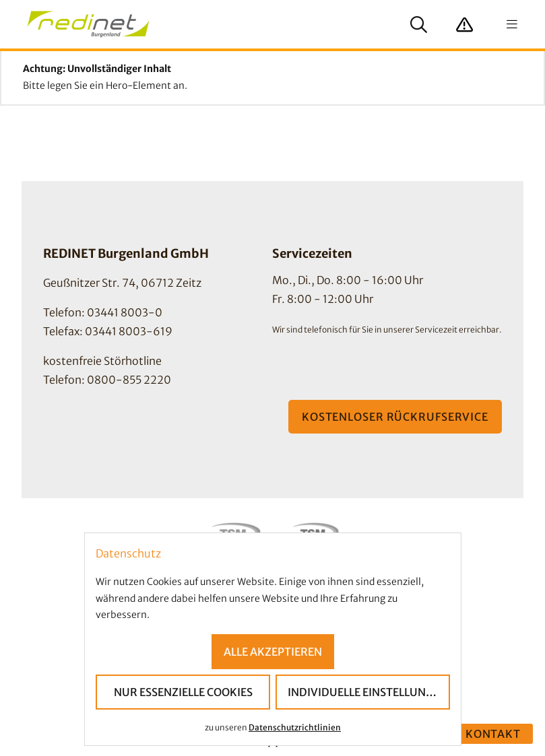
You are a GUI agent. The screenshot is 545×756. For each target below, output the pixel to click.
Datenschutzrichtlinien (295, 727)
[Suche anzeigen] (418, 24)
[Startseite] (88, 24)
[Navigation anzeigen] (512, 24)
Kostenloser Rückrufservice (395, 417)
